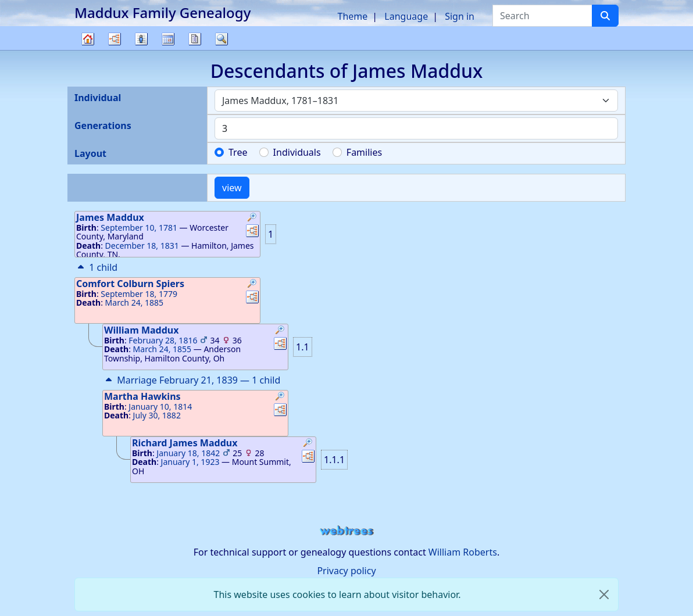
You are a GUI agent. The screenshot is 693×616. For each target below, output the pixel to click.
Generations (103, 126)
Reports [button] (195, 39)
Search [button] (222, 39)
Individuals (297, 152)
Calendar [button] (168, 39)
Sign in (460, 16)
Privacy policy (346, 571)
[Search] (605, 16)
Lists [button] (141, 39)
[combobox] (416, 101)
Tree (238, 152)
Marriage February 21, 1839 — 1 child (192, 380)
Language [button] (406, 16)
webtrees (346, 531)
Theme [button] (353, 16)
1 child (96, 267)
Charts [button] (115, 39)
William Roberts (463, 552)
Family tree (88, 50)
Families (364, 152)
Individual (98, 98)
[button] (252, 219)
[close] (604, 594)
